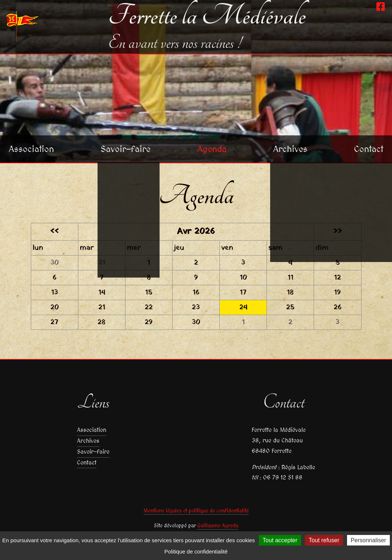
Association (31, 149)
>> (338, 232)
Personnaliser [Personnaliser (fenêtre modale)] (368, 540)
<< (54, 232)
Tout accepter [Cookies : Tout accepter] (280, 540)
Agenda (212, 149)
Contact (369, 149)
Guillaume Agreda (218, 526)
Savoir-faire (125, 149)
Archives (290, 149)
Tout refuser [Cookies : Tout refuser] (324, 540)
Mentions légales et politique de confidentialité (196, 511)
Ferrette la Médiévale (207, 16)
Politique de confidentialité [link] (196, 551)
